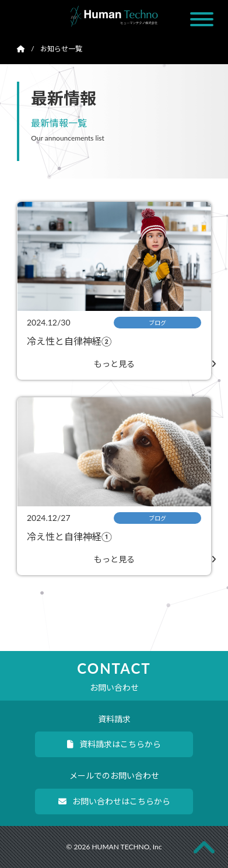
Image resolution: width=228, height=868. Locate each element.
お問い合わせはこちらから (114, 801)
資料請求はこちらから (114, 744)
